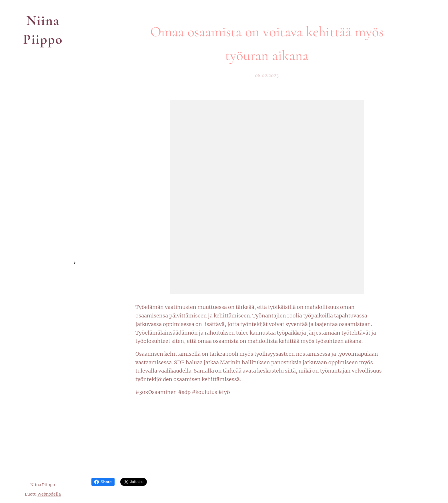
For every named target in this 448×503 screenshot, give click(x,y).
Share (103, 482)
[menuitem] (43, 246)
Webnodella (49, 494)
